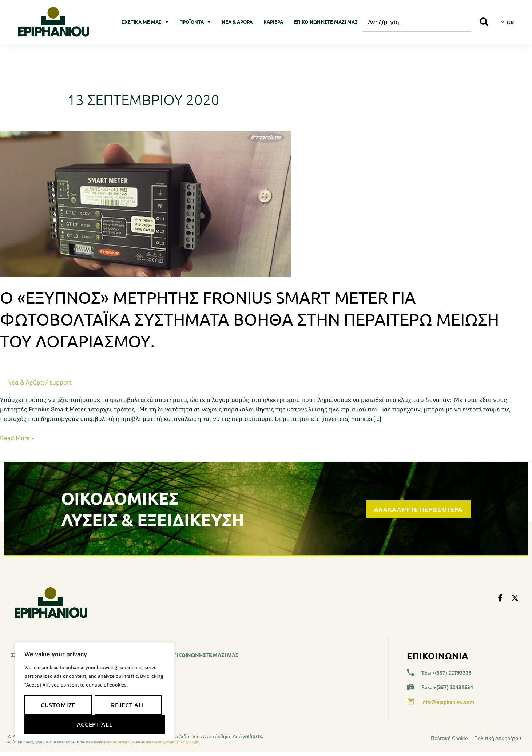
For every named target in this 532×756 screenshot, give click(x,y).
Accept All (95, 724)
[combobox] (417, 22)
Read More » (17, 438)
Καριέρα (273, 22)
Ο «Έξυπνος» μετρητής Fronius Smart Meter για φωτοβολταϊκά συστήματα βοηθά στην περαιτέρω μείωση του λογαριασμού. (249, 319)
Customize (58, 705)
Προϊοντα (195, 22)
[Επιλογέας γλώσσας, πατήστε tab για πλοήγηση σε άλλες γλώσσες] (508, 22)
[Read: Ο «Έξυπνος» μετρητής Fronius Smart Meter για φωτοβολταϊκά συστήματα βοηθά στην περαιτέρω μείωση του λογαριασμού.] (146, 204)
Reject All (128, 705)
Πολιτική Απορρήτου (121, 741)
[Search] (484, 22)
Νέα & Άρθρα (237, 22)
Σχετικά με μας (145, 22)
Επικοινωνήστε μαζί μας (326, 22)
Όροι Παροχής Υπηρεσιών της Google (172, 741)
